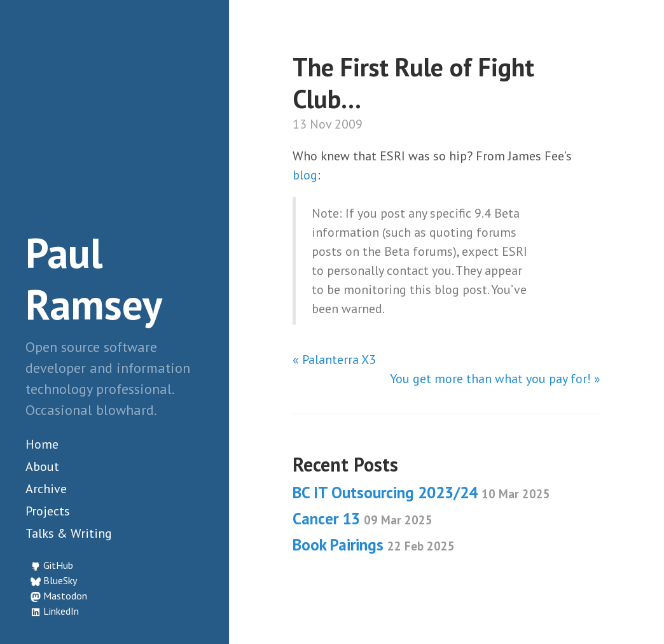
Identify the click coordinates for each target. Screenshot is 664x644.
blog (305, 175)
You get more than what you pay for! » (495, 379)
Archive (46, 489)
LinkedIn (61, 611)
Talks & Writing (69, 533)
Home (42, 444)
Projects (48, 511)
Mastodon (65, 596)
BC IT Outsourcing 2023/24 (421, 493)
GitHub (58, 565)
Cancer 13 (363, 519)
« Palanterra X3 (334, 360)
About (42, 466)
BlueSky (60, 580)
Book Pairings (374, 545)
